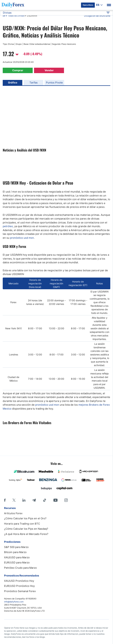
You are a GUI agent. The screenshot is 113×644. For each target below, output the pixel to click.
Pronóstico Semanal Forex (20, 591)
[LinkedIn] (24, 500)
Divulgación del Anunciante (97, 16)
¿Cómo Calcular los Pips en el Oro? (25, 518)
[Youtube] (55, 500)
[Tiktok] (45, 500)
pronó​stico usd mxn (47, 405)
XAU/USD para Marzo (17, 557)
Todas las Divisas (16, 16)
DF (4, 16)
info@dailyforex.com (14, 602)
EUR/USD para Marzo (17, 562)
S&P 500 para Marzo (16, 547)
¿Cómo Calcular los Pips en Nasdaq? (26, 529)
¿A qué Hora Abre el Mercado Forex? (26, 534)
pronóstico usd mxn (22, 238)
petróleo (8, 226)
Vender (49, 70)
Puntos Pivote (54, 83)
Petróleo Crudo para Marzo (20, 568)
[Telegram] (34, 500)
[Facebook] (5, 500)
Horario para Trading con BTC (22, 524)
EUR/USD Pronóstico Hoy (19, 586)
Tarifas (34, 83)
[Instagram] (66, 500)
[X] (14, 500)
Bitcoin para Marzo (15, 552)
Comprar (18, 70)
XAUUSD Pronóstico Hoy (19, 581)
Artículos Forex (13, 513)
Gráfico (13, 83)
